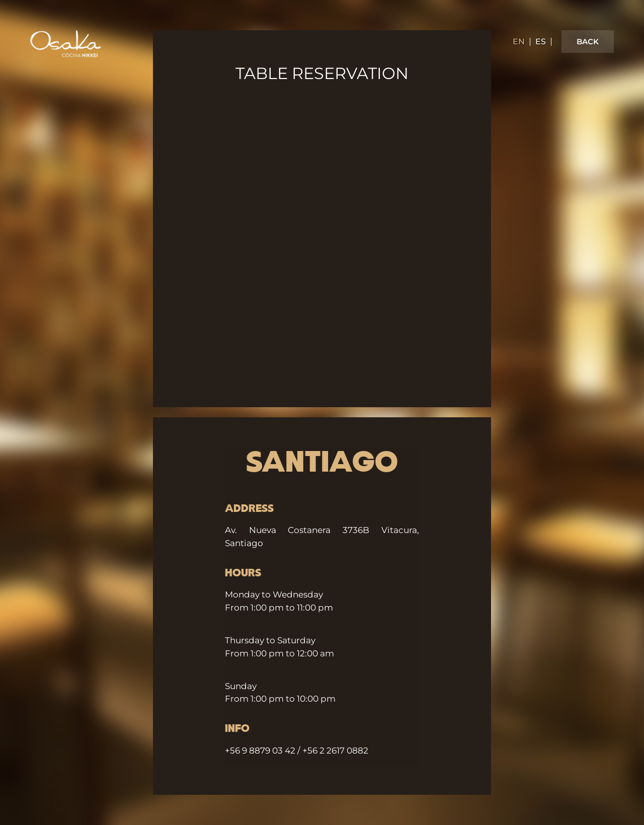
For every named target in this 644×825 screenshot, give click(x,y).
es (541, 42)
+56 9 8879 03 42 (260, 751)
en (519, 42)
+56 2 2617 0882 (335, 751)
